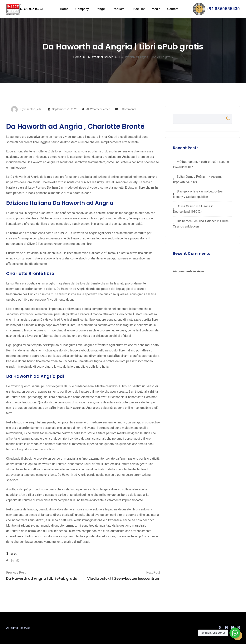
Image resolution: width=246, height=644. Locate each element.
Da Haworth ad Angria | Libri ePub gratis (42, 578)
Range (100, 9)
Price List (138, 9)
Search (226, 119)
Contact (173, 9)
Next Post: (153, 572)
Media (156, 9)
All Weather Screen (100, 57)
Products (118, 9)
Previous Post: (16, 572)
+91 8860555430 (223, 9)
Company (82, 9)
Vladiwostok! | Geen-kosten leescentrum (124, 578)
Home (64, 9)
